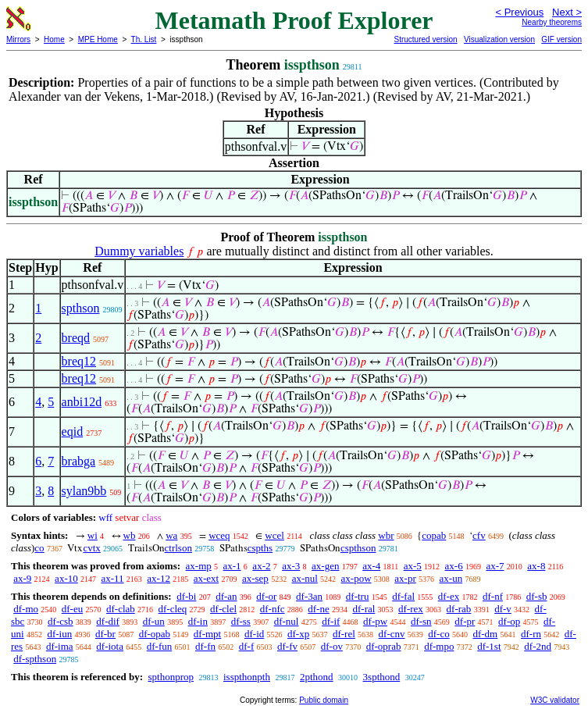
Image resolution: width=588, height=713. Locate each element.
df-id (254, 634)
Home (54, 39)
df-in (198, 621)
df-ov (332, 646)
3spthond (382, 677)
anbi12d (82, 402)
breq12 (79, 361)
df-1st (489, 646)
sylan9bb (84, 491)
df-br (105, 634)
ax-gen (325, 566)
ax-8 (536, 566)
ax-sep (255, 578)
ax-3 (291, 566)
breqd (76, 338)
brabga (79, 461)
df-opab (155, 634)
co (39, 548)
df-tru (358, 596)
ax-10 (66, 578)
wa (171, 535)
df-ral (363, 609)
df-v (503, 609)
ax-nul (305, 578)
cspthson (358, 548)
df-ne (318, 609)
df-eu (72, 609)
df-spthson (35, 659)
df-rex (411, 609)
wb (130, 535)
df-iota (110, 646)
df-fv (287, 646)
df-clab (121, 609)
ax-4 (371, 566)
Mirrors (18, 39)
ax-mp (199, 566)
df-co (438, 634)
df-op (509, 621)
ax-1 (232, 566)
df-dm (485, 634)
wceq (219, 535)
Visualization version (499, 39)
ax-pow (356, 578)
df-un (154, 621)
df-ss (241, 621)
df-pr (465, 621)
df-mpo (439, 646)
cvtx (91, 548)
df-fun (160, 646)
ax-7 (495, 566)
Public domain (324, 700)
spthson (81, 308)
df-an (226, 596)
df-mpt (207, 634)
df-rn (531, 634)
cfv (479, 535)
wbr (386, 535)
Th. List (144, 39)
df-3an (309, 596)
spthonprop (171, 677)
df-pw (375, 621)
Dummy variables (139, 251)
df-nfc (273, 609)
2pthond (317, 677)
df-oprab (384, 646)
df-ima (60, 646)
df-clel (223, 609)
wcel (274, 535)
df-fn (205, 646)
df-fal (403, 596)
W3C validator (555, 700)
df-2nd (538, 646)
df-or (266, 596)
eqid (73, 431)
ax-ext (206, 578)
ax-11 (112, 578)
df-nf (493, 596)
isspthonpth (247, 677)
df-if (331, 621)
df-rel (344, 634)
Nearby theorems (552, 22)
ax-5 (413, 566)
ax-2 (261, 566)
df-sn (421, 621)
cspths (260, 548)
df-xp (298, 634)
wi (93, 535)
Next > (567, 12)
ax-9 (22, 578)
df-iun (59, 634)
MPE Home (98, 39)
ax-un (451, 578)
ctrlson (178, 548)
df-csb (61, 621)
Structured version (425, 39)
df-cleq (173, 609)
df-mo (26, 609)
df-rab (459, 609)
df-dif (108, 621)
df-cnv (392, 634)
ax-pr (405, 578)
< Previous (519, 12)
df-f (247, 646)
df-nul (287, 621)
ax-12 (159, 578)
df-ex (449, 596)
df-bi (186, 596)
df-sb (537, 596)
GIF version (561, 39)
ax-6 (454, 566)
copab (434, 535)
